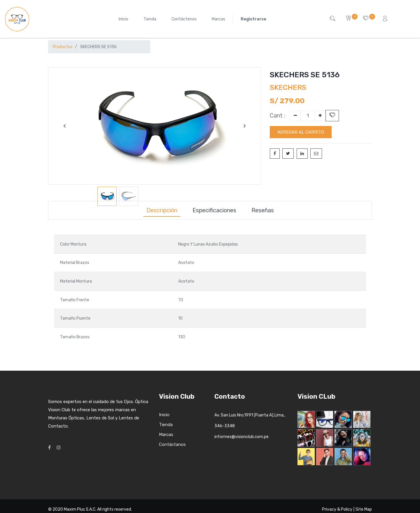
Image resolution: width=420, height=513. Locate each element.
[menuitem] (124, 19)
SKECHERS (288, 87)
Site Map (364, 509)
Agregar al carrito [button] (301, 132)
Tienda (166, 425)
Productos (63, 47)
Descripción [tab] (162, 210)
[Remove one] (295, 116)
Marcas (166, 435)
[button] (64, 126)
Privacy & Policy (337, 509)
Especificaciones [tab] (214, 210)
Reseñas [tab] (263, 210)
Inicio (164, 415)
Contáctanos (172, 444)
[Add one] (320, 116)
